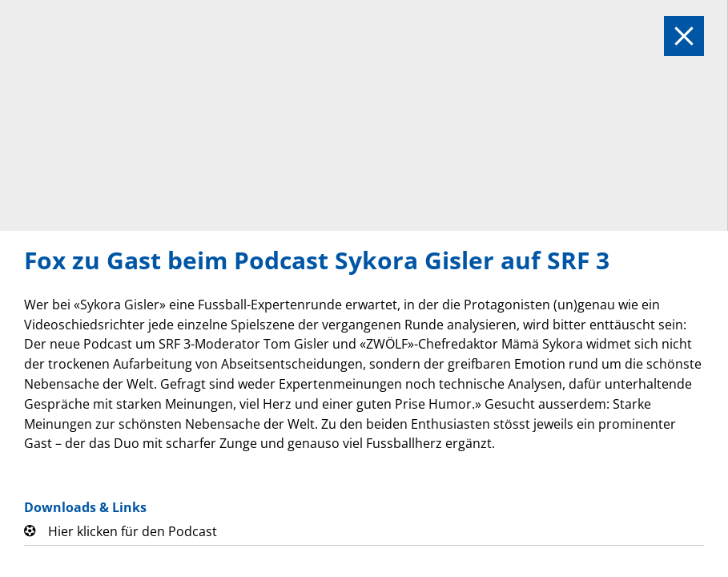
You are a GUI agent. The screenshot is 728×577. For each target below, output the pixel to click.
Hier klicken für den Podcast (133, 531)
